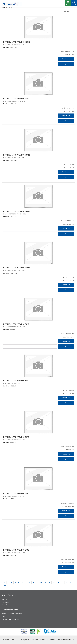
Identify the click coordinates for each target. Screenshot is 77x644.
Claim (4, 617)
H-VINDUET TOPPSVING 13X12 (17, 155)
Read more (66, 59)
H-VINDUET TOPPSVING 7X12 (16, 550)
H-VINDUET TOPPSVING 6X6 (16, 494)
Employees (6, 602)
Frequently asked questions (12, 614)
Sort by (67, 11)
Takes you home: (7, 8)
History (4, 599)
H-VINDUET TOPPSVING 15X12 (17, 268)
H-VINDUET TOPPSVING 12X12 (16, 42)
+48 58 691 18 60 (53, 640)
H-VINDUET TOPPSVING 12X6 (16, 99)
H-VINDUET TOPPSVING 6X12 (16, 437)
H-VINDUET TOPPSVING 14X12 (17, 212)
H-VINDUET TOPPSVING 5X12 (16, 324)
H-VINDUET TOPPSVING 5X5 (16, 381)
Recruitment (6, 605)
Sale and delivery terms (10, 620)
